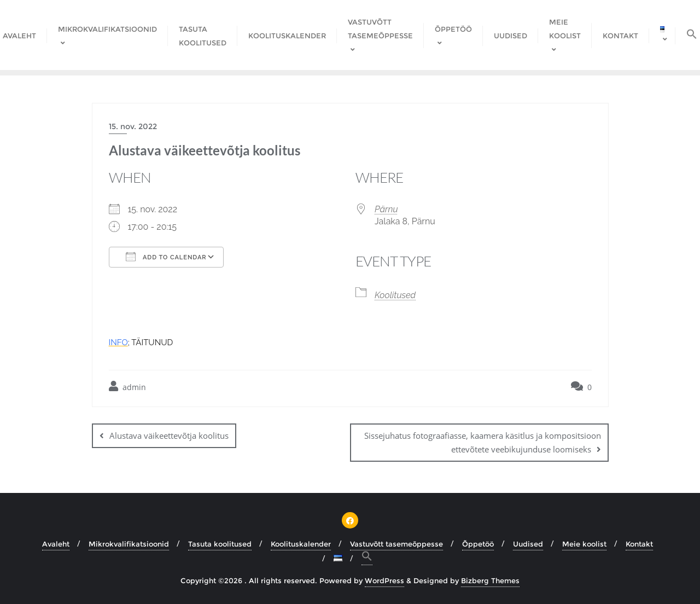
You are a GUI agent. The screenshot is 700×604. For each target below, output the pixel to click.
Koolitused (395, 295)
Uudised (528, 544)
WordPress (384, 580)
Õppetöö (478, 544)
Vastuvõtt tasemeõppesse (396, 544)
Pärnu (386, 209)
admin (127, 387)
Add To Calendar (166, 257)
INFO (118, 342)
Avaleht (56, 544)
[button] (367, 558)
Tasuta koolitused (220, 544)
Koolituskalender (301, 544)
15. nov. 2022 (133, 126)
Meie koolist (584, 544)
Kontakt (639, 544)
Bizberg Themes (490, 580)
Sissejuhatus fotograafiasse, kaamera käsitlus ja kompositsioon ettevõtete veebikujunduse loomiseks (483, 442)
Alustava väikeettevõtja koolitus (169, 435)
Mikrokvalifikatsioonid (129, 544)
